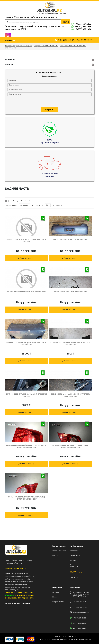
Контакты (74, 577)
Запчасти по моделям (24, 46)
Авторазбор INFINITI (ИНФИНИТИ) (46, 46)
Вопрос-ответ (58, 602)
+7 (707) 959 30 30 (81, 27)
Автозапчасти (10, 46)
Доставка (74, 551)
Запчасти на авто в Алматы (77, 566)
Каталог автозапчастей (76, 572)
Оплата (73, 560)
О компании (75, 555)
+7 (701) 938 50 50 (80, 607)
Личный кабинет (66, 40)
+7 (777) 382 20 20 (81, 29)
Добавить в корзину (26, 258)
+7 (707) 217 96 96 (80, 602)
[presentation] (22, 102)
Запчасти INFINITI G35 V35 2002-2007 (73, 46)
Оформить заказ (59, 551)
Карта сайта (60, 636)
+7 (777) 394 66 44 (80, 597)
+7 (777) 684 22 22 (81, 24)
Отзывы (56, 592)
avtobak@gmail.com (81, 612)
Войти (55, 555)
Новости (56, 597)
